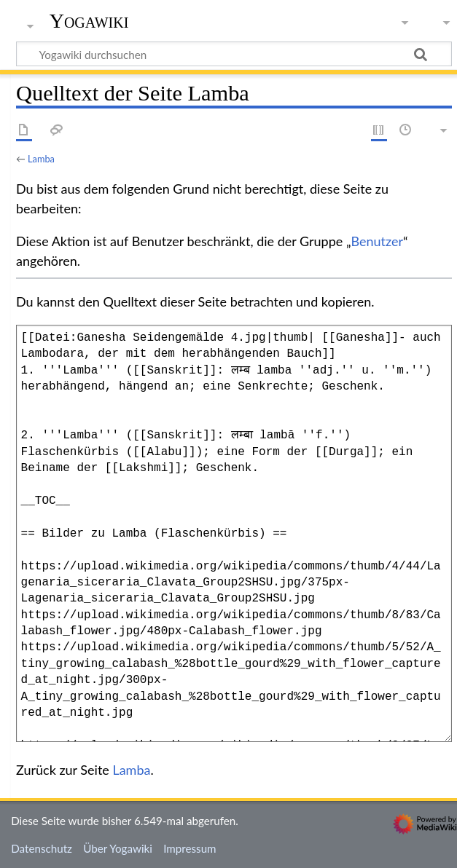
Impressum (190, 848)
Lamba (41, 159)
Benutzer (378, 241)
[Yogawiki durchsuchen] (234, 54)
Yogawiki (89, 21)
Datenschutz (42, 848)
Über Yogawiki (118, 848)
